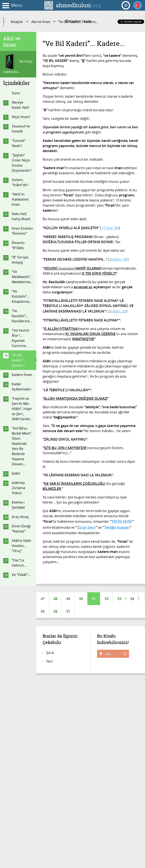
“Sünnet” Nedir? (19, 143)
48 (55, 599)
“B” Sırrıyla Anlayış (20, 260)
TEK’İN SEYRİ (122, 521)
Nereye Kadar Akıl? (20, 105)
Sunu (16, 93)
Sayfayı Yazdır (78, 21)
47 (43, 599)
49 (68, 599)
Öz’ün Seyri (86, 527)
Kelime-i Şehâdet (18, 505)
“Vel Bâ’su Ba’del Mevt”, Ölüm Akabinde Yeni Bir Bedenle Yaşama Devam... (22, 446)
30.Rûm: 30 (118, 259)
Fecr (50, 661)
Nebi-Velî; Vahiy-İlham (21, 216)
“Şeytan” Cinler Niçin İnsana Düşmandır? (22, 163)
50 (81, 599)
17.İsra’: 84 (110, 228)
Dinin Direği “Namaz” (21, 529)
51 (94, 599)
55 (43, 611)
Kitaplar (17, 22)
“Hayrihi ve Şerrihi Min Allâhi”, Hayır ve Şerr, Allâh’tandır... (22, 409)
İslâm (16, 473)
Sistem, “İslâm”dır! (20, 182)
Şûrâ (50, 653)
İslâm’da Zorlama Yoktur (18, 488)
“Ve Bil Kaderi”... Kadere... (19, 360)
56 (55, 611)
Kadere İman (22, 375)
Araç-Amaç (20, 517)
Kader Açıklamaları (21, 387)
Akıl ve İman (41, 22)
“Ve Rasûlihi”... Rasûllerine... (22, 316)
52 (107, 599)
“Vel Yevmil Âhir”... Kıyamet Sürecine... (20, 338)
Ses (116, 654)
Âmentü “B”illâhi (18, 245)
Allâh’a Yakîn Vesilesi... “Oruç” (21, 546)
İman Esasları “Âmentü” (22, 231)
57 (68, 611)
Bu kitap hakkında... (18, 64)
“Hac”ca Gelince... (19, 563)
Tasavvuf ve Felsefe (21, 129)
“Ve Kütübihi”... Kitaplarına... (22, 296)
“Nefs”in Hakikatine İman (20, 199)
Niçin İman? (21, 117)
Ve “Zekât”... (21, 575)
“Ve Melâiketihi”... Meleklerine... (22, 277)
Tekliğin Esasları (117, 527)
